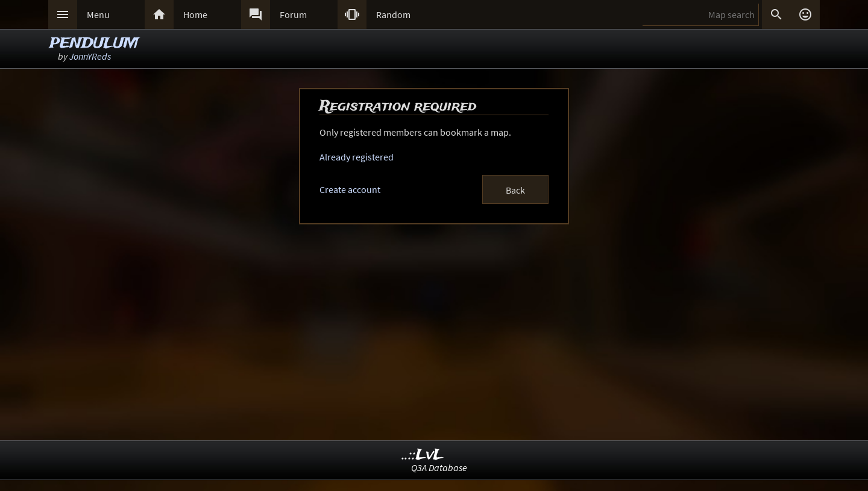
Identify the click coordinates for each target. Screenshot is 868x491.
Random (393, 14)
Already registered (357, 157)
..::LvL (423, 455)
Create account (350, 189)
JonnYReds (90, 56)
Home (195, 14)
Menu (98, 14)
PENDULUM (94, 44)
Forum (293, 14)
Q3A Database (439, 467)
